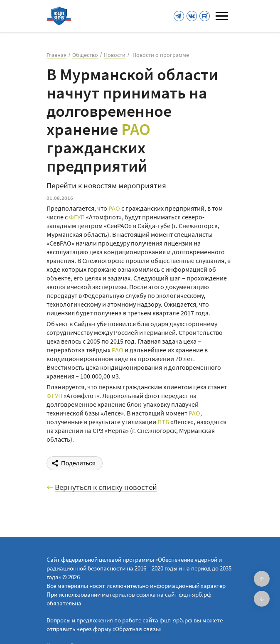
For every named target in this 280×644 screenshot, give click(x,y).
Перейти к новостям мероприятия (106, 186)
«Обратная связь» (137, 629)
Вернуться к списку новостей (106, 487)
